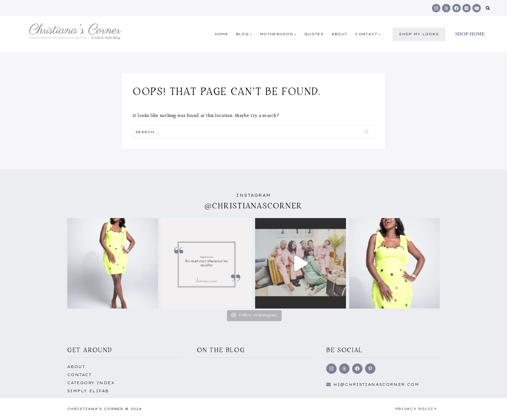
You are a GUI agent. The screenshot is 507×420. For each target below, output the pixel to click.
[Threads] (446, 8)
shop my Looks (419, 34)
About (340, 34)
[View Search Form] (488, 8)
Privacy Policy (416, 409)
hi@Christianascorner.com (376, 384)
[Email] (477, 8)
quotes (314, 34)
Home (221, 34)
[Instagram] (436, 8)
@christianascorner (253, 206)
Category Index (91, 383)
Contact (79, 375)
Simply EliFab (88, 391)
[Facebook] (457, 8)
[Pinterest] (467, 8)
